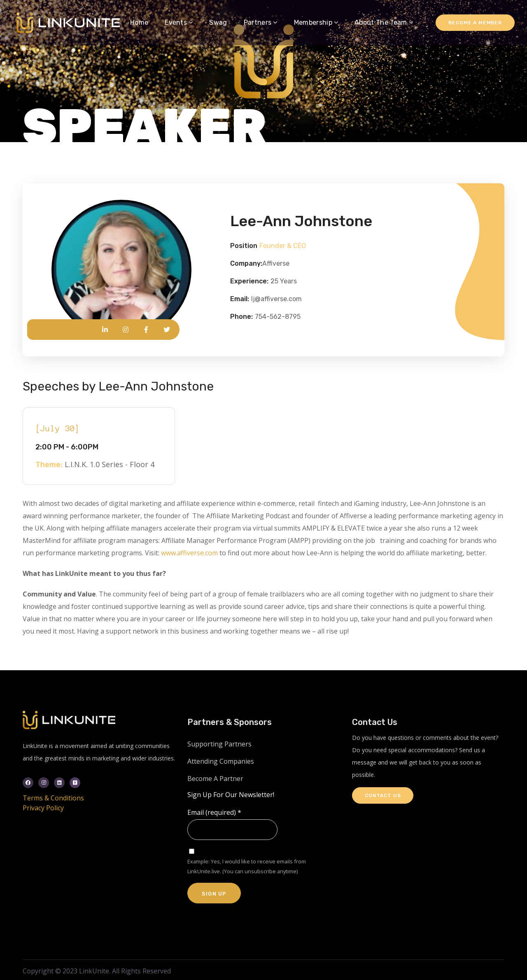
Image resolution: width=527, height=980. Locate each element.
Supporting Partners (219, 744)
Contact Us (383, 795)
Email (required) (214, 812)
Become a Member (475, 23)
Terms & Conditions (53, 798)
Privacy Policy (43, 808)
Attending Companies (221, 761)
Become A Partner (215, 779)
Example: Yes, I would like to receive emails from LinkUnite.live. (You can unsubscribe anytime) (247, 866)
